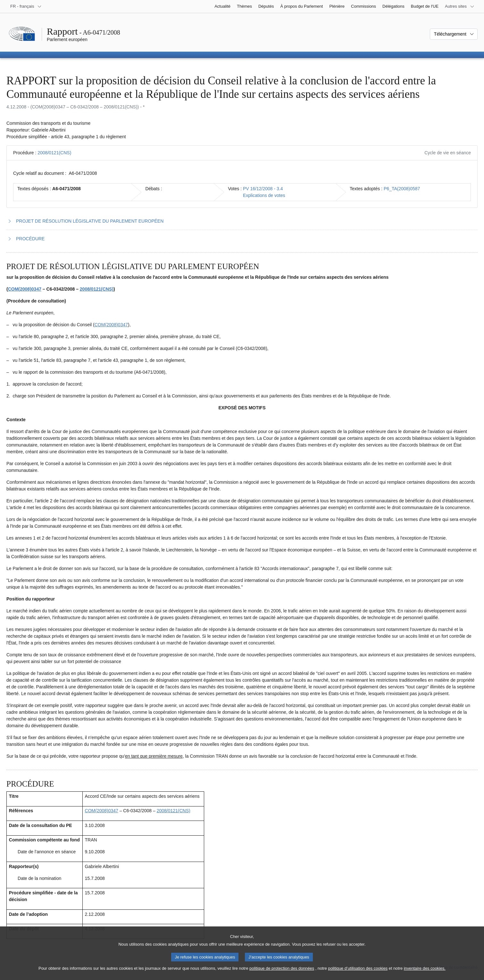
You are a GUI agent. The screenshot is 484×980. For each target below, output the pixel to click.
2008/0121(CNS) (54, 153)
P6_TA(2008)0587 (402, 189)
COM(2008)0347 (25, 289)
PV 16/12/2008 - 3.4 (263, 189)
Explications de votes (264, 195)
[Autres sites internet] (460, 6)
